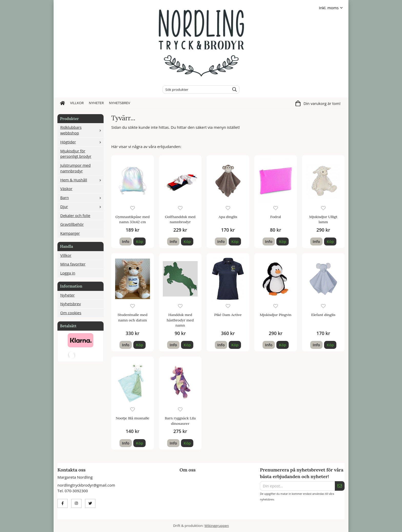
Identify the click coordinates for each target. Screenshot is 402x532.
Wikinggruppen (217, 526)
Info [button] (126, 241)
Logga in (68, 273)
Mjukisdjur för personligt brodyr (76, 154)
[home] (63, 103)
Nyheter (96, 103)
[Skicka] (340, 486)
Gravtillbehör (72, 224)
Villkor (77, 103)
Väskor (66, 189)
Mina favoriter (73, 264)
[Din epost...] (297, 486)
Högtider (82, 142)
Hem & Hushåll (82, 180)
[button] (139, 242)
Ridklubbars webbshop (82, 130)
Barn (82, 198)
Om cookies (71, 313)
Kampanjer (70, 233)
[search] (233, 90)
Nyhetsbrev (120, 103)
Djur (82, 206)
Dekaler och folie (75, 215)
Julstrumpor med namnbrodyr (75, 168)
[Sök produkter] (195, 90)
